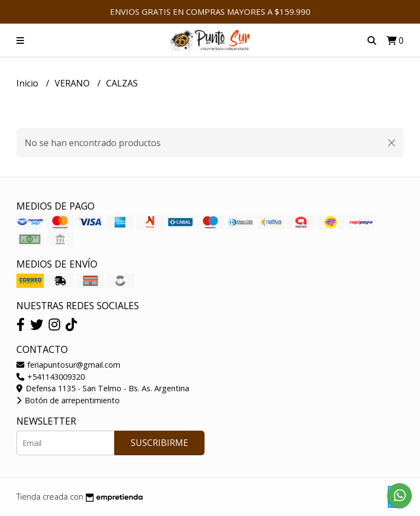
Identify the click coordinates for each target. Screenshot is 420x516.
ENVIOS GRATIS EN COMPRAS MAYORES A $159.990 (210, 11)
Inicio (28, 83)
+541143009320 (51, 377)
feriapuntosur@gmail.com (68, 365)
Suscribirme (159, 443)
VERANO (73, 83)
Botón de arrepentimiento (68, 400)
